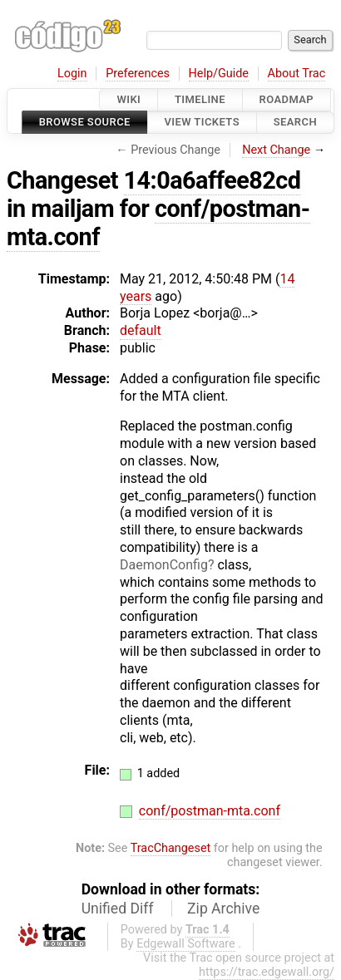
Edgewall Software (186, 944)
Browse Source (85, 123)
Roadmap (287, 99)
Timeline (200, 99)
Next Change (276, 150)
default (141, 330)
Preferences (138, 74)
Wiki (128, 99)
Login (72, 74)
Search (295, 123)
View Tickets (202, 123)
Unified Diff (118, 909)
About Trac (297, 74)
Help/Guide (219, 74)
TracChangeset (171, 848)
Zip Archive (223, 909)
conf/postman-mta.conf (158, 223)
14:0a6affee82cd (213, 180)
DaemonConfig (164, 565)
